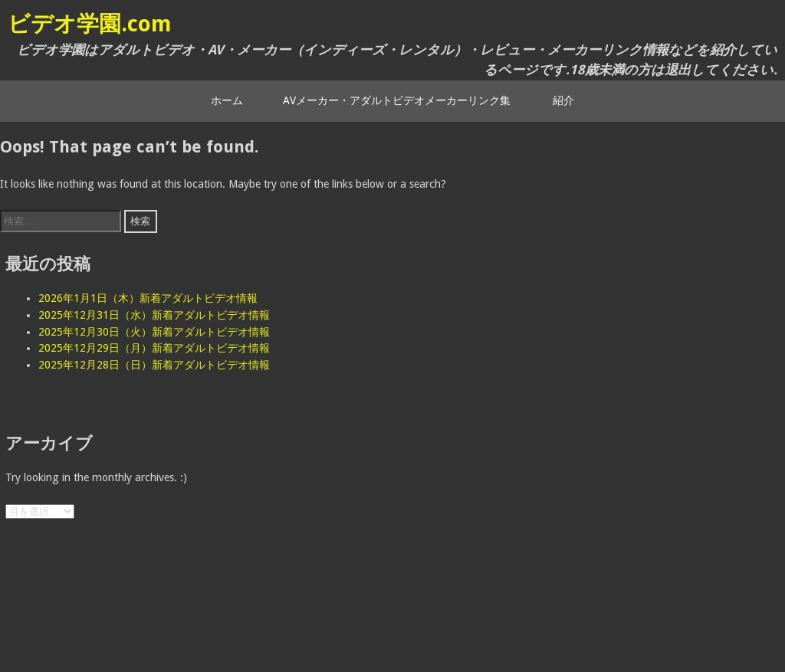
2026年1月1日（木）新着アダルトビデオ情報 (148, 298)
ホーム (227, 100)
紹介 (563, 100)
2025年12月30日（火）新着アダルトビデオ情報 (154, 332)
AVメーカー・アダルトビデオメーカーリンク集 (397, 100)
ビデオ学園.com (90, 24)
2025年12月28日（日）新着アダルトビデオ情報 (154, 365)
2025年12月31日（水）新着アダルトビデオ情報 (154, 315)
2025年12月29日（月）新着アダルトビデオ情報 (154, 348)
